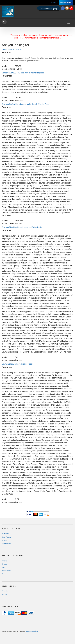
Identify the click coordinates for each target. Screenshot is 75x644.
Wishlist (4, 540)
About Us (5, 591)
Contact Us (5, 534)
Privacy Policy (6, 571)
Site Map (5, 594)
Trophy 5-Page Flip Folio (12, 49)
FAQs (3, 567)
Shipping (5, 561)
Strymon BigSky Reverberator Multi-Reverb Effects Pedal (26, 104)
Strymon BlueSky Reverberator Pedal (17, 364)
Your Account (6, 544)
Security (4, 574)
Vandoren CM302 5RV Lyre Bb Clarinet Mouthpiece (23, 73)
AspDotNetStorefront (32, 631)
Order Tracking (7, 537)
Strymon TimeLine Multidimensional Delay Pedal (22, 227)
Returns (4, 564)
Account (54, 2)
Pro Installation (49, 8)
